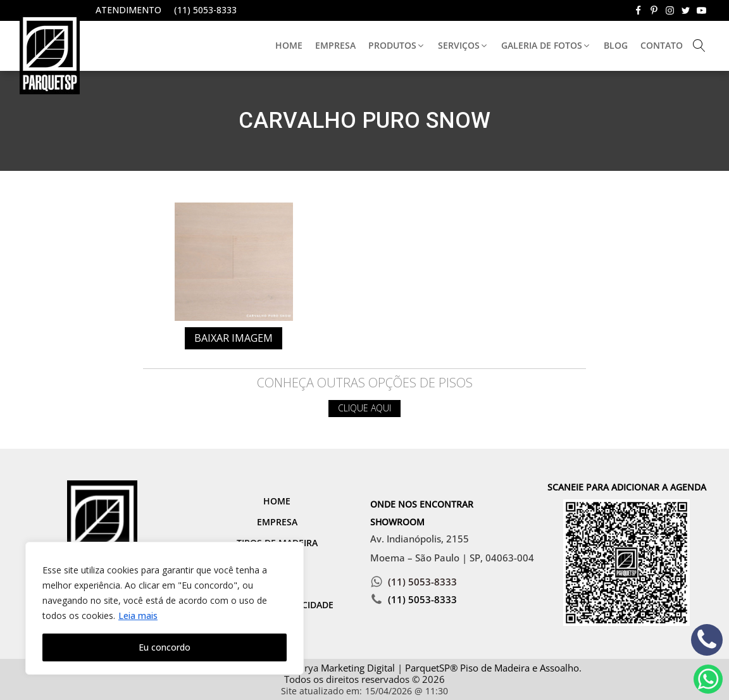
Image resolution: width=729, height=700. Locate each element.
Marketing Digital (358, 668)
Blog (616, 45)
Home (289, 45)
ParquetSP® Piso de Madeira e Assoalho (492, 668)
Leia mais (138, 616)
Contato (662, 45)
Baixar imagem (234, 338)
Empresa (335, 45)
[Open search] (699, 46)
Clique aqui (364, 408)
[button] (397, 46)
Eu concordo (165, 647)
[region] (165, 608)
